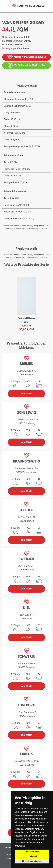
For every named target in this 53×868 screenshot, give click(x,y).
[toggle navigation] (7, 6)
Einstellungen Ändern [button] (32, 861)
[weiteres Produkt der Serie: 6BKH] (26, 296)
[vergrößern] (1, 76)
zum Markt (27, 394)
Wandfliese (27, 318)
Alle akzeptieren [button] (32, 852)
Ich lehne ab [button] (32, 856)
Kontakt (8, 859)
